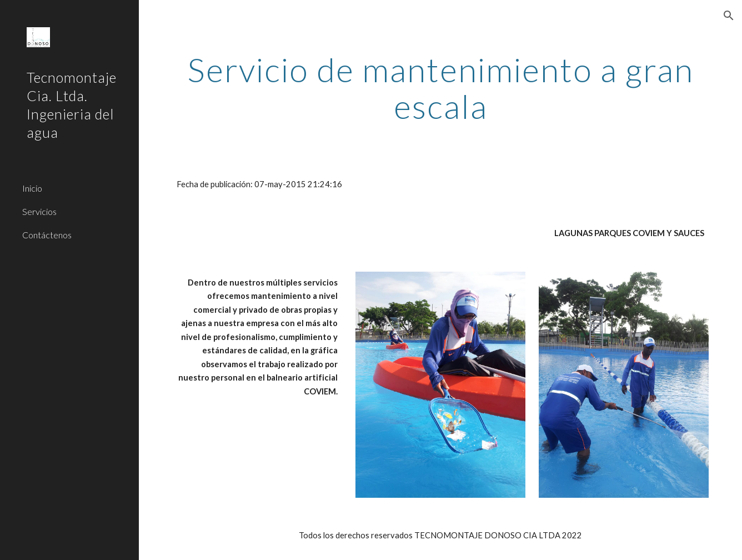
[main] (440, 88)
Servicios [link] (39, 211)
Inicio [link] (32, 188)
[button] (729, 16)
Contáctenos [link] (47, 235)
